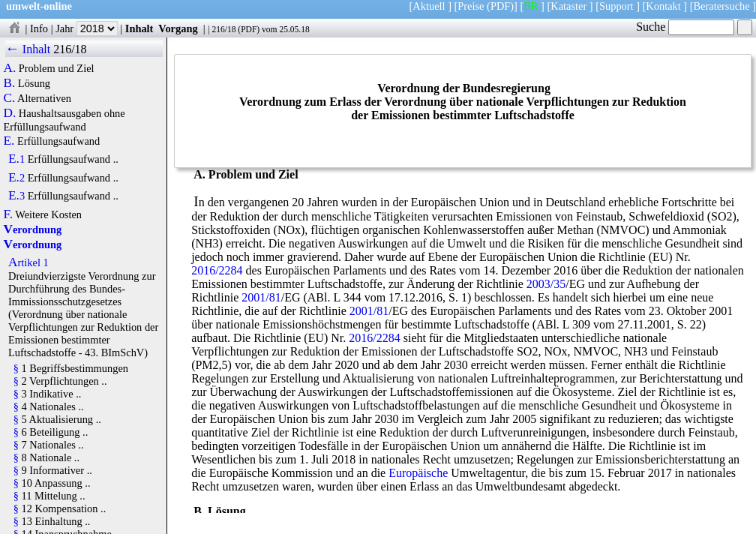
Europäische (418, 473)
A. (9, 68)
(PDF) (500, 6)
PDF (249, 29)
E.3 (16, 196)
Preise (471, 6)
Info (39, 28)
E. (9, 141)
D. (9, 113)
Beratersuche (722, 6)
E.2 (16, 178)
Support (616, 6)
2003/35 (546, 284)
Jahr (87, 28)
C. (9, 98)
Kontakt (663, 6)
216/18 (223, 29)
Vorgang (178, 28)
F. (8, 214)
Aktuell (429, 6)
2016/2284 (217, 270)
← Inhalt (28, 49)
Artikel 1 (28, 262)
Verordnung (32, 229)
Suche (685, 27)
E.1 (16, 159)
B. (9, 83)
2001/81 (261, 297)
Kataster (568, 6)
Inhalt (139, 28)
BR (531, 6)
